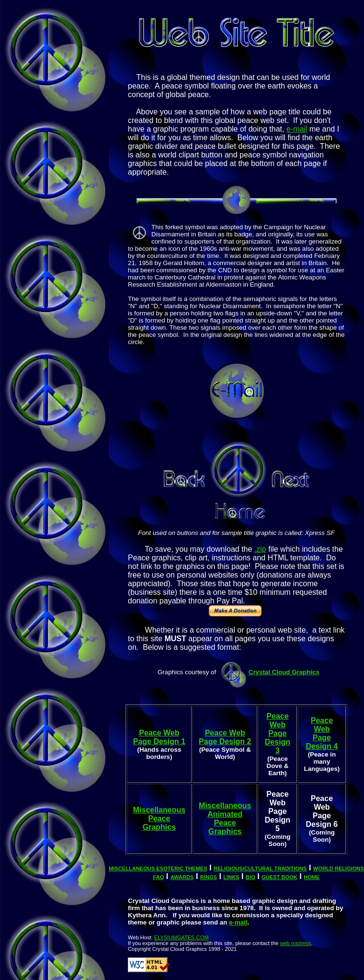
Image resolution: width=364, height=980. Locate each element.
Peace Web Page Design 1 (159, 737)
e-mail (297, 129)
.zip (260, 549)
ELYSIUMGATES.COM (182, 937)
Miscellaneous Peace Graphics (159, 819)
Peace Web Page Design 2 (225, 737)
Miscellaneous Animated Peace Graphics (225, 819)
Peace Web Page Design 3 (278, 733)
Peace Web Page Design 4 (322, 733)
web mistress (295, 943)
